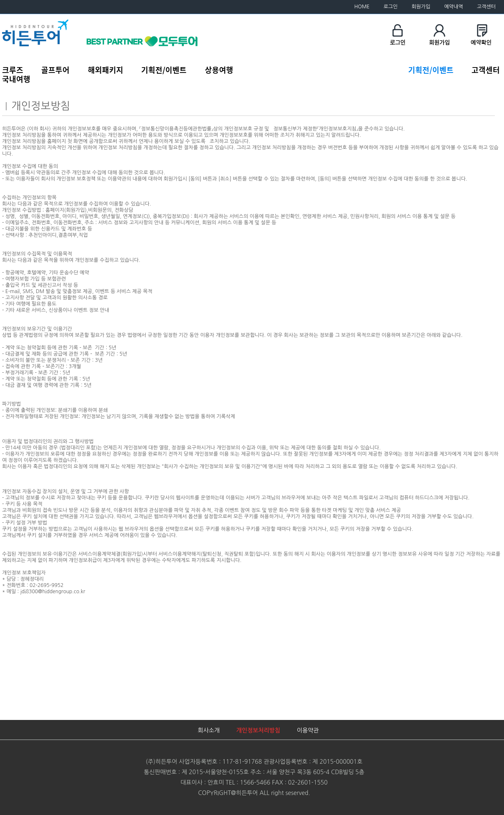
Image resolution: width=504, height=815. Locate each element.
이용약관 (308, 730)
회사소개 (209, 730)
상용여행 (219, 70)
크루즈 (13, 70)
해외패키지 (106, 70)
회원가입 (421, 7)
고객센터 (486, 7)
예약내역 (453, 7)
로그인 (391, 7)
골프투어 (55, 70)
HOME (362, 7)
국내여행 (16, 79)
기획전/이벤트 (164, 70)
